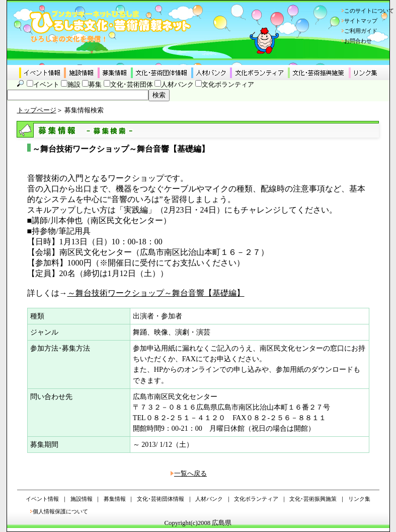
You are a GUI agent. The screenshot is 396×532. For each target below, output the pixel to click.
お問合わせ (358, 41)
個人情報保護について (60, 511)
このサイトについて (369, 11)
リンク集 (359, 499)
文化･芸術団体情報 (161, 499)
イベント (46, 85)
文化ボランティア (228, 85)
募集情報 (115, 499)
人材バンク (177, 85)
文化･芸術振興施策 (313, 499)
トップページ (37, 110)
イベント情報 (42, 499)
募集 (95, 85)
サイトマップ (361, 21)
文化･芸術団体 (132, 85)
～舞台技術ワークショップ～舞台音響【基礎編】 (156, 293)
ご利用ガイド (361, 31)
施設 (74, 85)
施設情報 (82, 499)
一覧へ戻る (190, 474)
